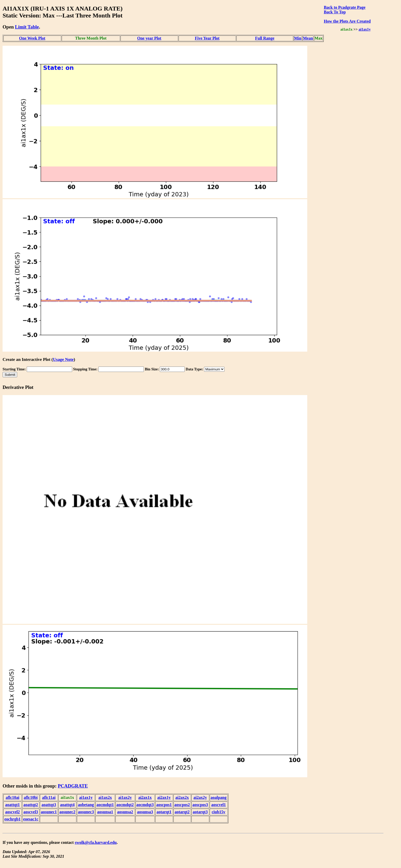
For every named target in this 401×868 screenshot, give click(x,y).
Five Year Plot (207, 38)
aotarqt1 (164, 812)
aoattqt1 (12, 805)
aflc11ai (49, 797)
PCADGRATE (73, 786)
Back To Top (335, 12)
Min (298, 38)
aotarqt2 (182, 812)
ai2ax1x (145, 797)
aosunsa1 (105, 812)
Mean (308, 38)
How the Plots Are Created (347, 21)
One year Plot (149, 38)
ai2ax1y (164, 797)
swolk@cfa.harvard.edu (96, 842)
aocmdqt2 (125, 805)
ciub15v (218, 812)
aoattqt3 (49, 805)
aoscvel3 (31, 812)
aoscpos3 (200, 805)
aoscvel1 (218, 805)
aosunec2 (67, 812)
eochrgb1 (12, 819)
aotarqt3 (200, 812)
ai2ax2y (200, 797)
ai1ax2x (105, 797)
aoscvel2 (12, 812)
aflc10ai (12, 797)
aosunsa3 (145, 812)
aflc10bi (31, 797)
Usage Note (63, 359)
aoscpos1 (164, 805)
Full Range (265, 38)
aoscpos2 (182, 805)
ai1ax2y (125, 797)
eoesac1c (31, 819)
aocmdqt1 (105, 805)
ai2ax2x (182, 797)
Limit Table (27, 27)
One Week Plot (32, 38)
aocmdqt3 (145, 805)
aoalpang (219, 797)
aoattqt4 (67, 805)
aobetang (86, 805)
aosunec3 (86, 812)
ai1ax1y (365, 29)
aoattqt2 (31, 805)
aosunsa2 (125, 812)
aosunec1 (49, 812)
